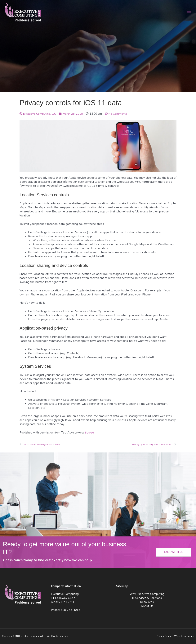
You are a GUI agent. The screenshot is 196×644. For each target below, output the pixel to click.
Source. (90, 433)
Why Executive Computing (147, 594)
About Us (147, 606)
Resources (147, 602)
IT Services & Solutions (147, 598)
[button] (189, 11)
